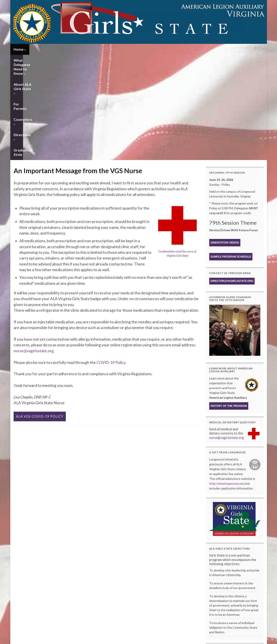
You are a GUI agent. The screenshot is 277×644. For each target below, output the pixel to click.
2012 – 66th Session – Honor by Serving (191, 635)
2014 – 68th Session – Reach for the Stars (192, 627)
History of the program (229, 301)
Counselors (174, 49)
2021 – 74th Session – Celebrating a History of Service (199, 603)
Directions (201, 49)
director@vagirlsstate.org (232, 176)
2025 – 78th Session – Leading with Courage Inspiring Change (203, 587)
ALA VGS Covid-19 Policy (40, 311)
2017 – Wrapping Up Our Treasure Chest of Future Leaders (202, 615)
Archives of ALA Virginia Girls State (192, 583)
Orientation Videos (225, 137)
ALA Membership (126, 591)
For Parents (147, 49)
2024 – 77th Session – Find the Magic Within (194, 591)
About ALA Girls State (111, 49)
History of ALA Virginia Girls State (139, 583)
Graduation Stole (231, 49)
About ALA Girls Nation (130, 587)
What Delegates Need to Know (59, 49)
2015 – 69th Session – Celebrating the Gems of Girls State (201, 623)
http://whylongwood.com (227, 378)
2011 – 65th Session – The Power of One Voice (195, 639)
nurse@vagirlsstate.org (34, 246)
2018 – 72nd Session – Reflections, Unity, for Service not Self (203, 611)
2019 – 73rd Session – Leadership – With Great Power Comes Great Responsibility (216, 607)
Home (20, 49)
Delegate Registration (96, 583)
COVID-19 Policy (111, 257)
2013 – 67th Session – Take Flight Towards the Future (199, 631)
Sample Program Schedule (231, 151)
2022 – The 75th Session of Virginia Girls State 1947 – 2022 (202, 599)
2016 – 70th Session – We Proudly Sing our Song (196, 619)
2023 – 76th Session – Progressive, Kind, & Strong (197, 595)
